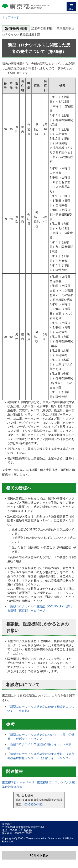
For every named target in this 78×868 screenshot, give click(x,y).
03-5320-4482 (34, 804)
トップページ (11, 17)
